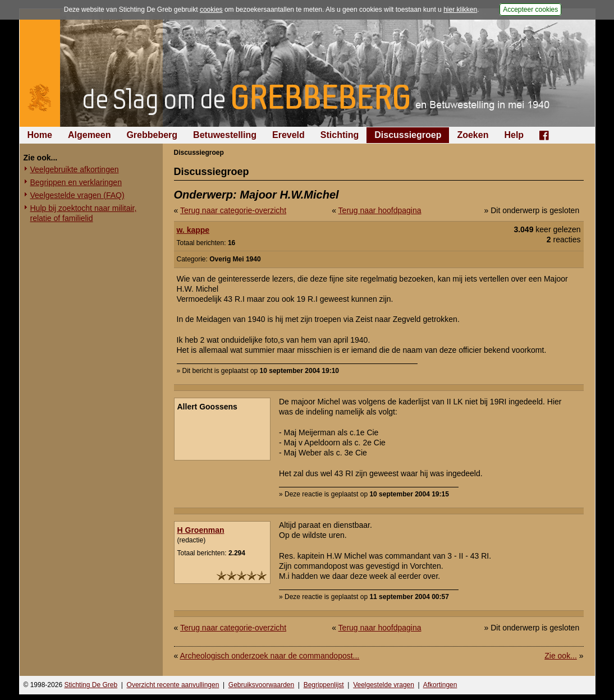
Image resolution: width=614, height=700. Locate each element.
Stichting (340, 135)
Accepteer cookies (530, 10)
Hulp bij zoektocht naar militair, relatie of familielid (84, 213)
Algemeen (89, 135)
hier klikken (460, 10)
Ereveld (288, 135)
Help (514, 135)
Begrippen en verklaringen (76, 182)
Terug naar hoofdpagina (380, 210)
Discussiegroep (408, 135)
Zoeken (473, 135)
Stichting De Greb (91, 685)
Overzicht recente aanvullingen (173, 685)
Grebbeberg (152, 135)
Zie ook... (561, 656)
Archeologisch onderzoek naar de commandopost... (269, 656)
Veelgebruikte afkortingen (75, 169)
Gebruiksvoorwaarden (261, 685)
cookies (211, 10)
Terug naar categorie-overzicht (233, 210)
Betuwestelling (225, 135)
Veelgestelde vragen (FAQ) (77, 195)
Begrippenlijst (324, 685)
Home (40, 135)
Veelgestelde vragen (384, 685)
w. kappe (193, 230)
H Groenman (201, 530)
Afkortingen (440, 685)
